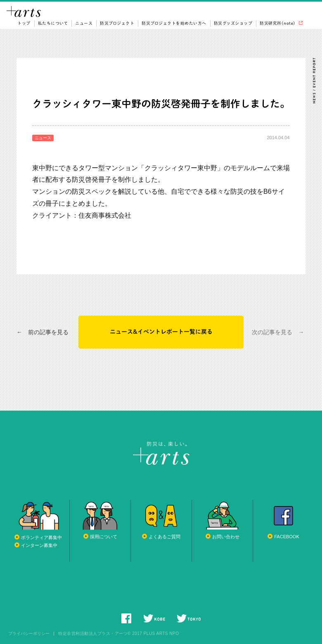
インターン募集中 (39, 545)
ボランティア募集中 (41, 537)
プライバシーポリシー (29, 634)
